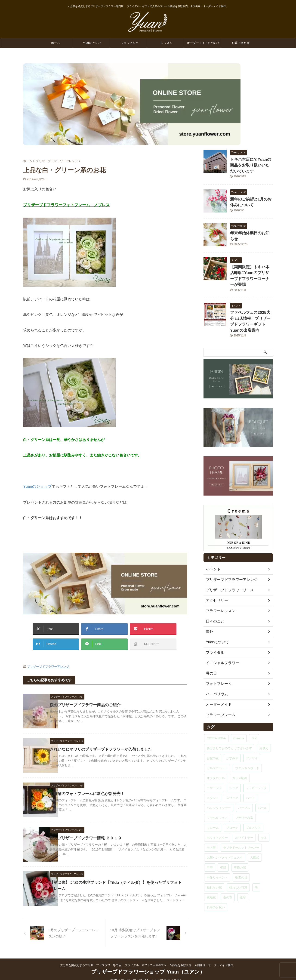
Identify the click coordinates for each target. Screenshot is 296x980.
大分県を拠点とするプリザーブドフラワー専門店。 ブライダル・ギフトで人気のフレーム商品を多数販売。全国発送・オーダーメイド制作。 (148, 958)
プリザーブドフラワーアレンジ (48, 660)
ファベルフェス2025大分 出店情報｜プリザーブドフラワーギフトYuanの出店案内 (251, 305)
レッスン (166, 43)
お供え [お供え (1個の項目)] (264, 728)
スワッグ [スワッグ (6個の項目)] (232, 778)
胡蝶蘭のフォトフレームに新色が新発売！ (98, 787)
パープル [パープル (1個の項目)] (244, 788)
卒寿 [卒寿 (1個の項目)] (210, 847)
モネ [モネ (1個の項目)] (264, 818)
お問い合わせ (240, 43)
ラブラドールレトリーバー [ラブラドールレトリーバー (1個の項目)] (241, 827)
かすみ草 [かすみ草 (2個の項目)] (232, 738)
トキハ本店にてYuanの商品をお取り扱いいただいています (251, 164)
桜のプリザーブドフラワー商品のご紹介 (96, 698)
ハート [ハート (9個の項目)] (250, 778)
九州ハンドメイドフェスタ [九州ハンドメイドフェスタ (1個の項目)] (225, 837)
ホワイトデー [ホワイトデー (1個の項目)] (244, 818)
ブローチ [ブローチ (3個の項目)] (232, 808)
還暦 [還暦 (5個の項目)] (243, 877)
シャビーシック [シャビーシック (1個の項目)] (256, 768)
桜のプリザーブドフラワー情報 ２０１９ (96, 831)
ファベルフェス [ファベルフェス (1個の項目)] (217, 798)
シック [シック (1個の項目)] (234, 768)
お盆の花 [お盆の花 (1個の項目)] (213, 738)
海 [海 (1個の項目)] (256, 867)
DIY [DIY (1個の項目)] (254, 718)
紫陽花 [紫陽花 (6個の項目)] (211, 877)
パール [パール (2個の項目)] (262, 788)
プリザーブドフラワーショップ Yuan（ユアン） (148, 965)
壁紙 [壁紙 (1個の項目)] (223, 847)
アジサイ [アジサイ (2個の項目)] (252, 738)
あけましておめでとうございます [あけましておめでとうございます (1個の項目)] (229, 728)
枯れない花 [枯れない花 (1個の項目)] (214, 867)
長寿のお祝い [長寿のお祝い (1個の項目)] (216, 887)
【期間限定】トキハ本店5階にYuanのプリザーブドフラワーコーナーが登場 (250, 268)
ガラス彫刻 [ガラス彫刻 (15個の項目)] (240, 758)
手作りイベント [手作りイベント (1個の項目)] (217, 857)
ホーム (55, 43)
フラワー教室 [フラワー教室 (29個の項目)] (244, 798)
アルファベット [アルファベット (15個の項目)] (217, 748)
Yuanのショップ (37, 485)
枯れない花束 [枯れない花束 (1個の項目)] (238, 867)
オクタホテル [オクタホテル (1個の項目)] (216, 758)
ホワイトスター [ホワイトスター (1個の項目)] (217, 818)
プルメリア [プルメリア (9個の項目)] (253, 808)
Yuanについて (92, 43)
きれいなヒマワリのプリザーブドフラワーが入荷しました (111, 743)
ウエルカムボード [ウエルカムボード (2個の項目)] (247, 748)
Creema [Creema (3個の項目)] (239, 718)
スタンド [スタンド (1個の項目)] (213, 778)
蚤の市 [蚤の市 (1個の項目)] (228, 877)
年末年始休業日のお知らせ (250, 230)
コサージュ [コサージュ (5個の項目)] (214, 768)
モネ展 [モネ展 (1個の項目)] (211, 827)
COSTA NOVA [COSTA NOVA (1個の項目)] (216, 718)
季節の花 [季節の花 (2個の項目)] (240, 847)
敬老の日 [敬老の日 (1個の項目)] (241, 857)
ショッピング (129, 43)
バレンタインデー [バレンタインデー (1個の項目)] (219, 788)
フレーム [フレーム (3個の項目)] (213, 808)
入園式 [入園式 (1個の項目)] (255, 837)
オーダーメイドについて (203, 43)
